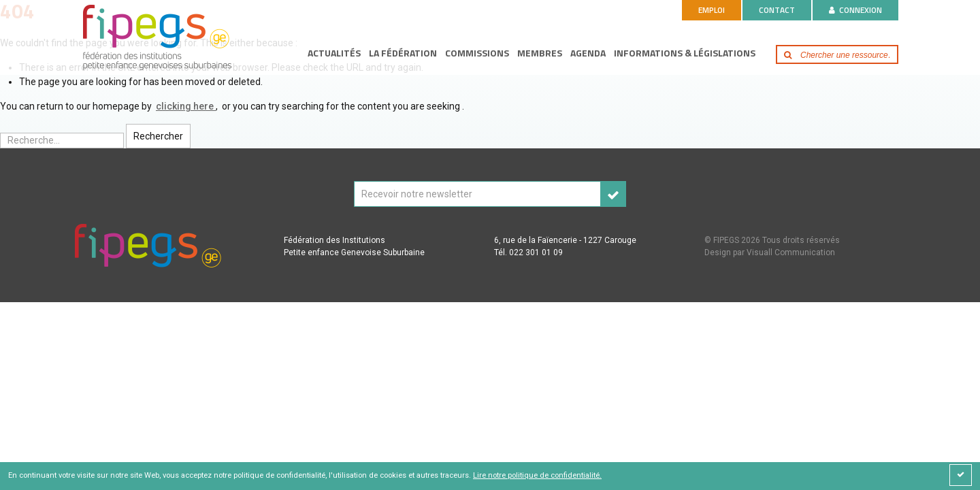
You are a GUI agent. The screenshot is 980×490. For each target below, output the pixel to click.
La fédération (403, 53)
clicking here (186, 106)
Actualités (334, 53)
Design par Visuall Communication (770, 252)
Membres (540, 53)
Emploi (712, 10)
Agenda (588, 53)
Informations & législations (685, 53)
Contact (777, 10)
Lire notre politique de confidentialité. (537, 475)
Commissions (477, 53)
